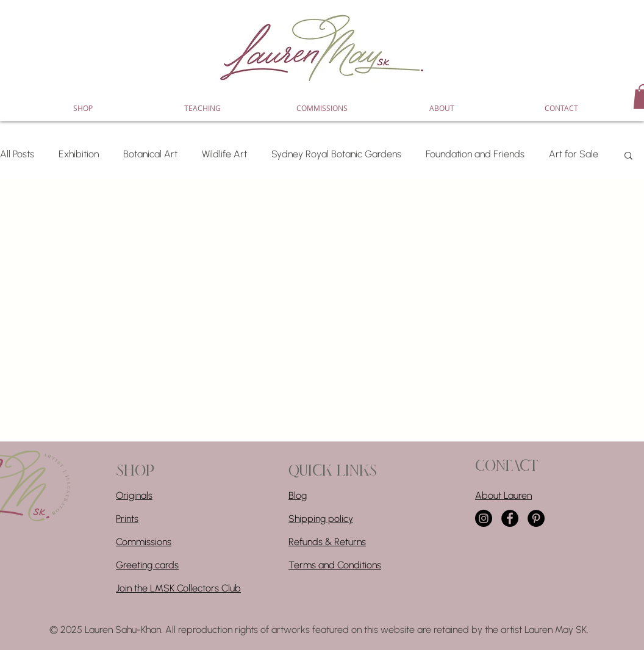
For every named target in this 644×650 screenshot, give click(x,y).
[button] (628, 156)
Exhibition (79, 154)
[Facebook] (510, 518)
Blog (298, 495)
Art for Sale (574, 154)
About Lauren (503, 495)
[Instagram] (484, 518)
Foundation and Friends (475, 154)
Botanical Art (150, 154)
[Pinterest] (536, 518)
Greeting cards (147, 565)
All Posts (17, 154)
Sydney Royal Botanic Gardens (336, 154)
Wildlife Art (224, 154)
